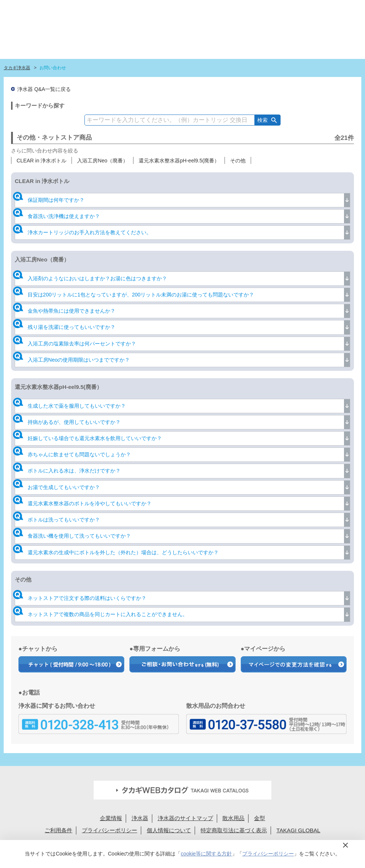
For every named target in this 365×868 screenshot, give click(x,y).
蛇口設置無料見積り (103, 8)
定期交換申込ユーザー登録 (155, 8)
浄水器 (140, 818)
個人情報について (169, 830)
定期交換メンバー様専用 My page (329, 8)
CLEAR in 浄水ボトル (41, 161)
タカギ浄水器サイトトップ (85, 42)
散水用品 (233, 818)
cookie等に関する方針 (206, 854)
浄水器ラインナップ (148, 42)
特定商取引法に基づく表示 (234, 830)
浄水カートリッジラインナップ (193, 42)
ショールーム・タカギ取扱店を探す (248, 42)
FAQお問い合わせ (207, 8)
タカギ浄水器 (17, 68)
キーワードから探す (40, 106)
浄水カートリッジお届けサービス (299, 42)
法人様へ (264, 8)
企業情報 (111, 818)
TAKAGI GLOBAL (298, 830)
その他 (238, 161)
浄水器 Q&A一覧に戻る (44, 89)
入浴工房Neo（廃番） (102, 161)
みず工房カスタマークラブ (341, 42)
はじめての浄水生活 (110, 42)
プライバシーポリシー (109, 830)
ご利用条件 (58, 830)
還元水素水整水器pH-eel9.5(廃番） (179, 161)
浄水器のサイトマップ (185, 818)
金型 (260, 818)
